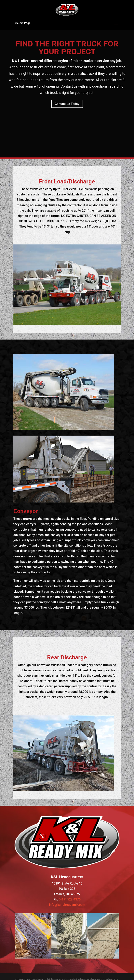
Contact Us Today (67, 104)
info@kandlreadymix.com (67, 905)
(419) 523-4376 (70, 899)
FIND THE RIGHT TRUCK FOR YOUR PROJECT (67, 48)
